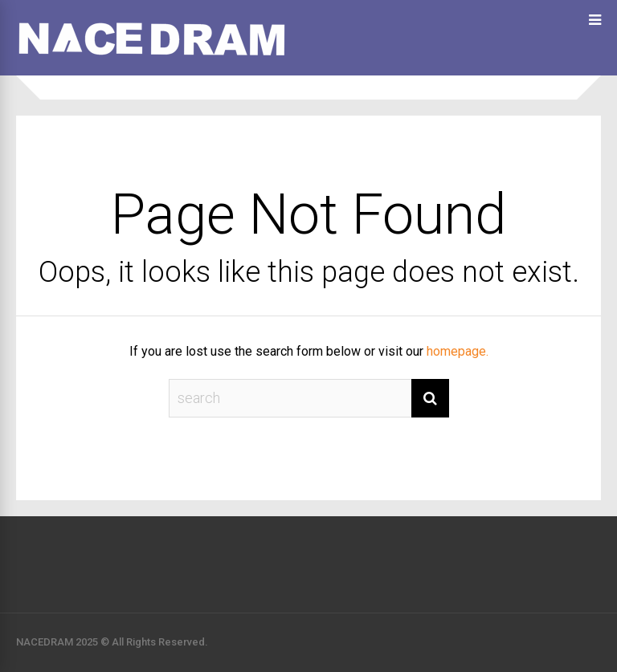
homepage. (458, 351)
